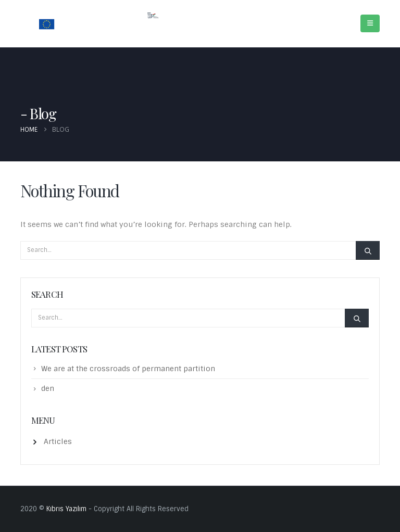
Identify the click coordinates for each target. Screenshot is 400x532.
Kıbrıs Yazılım (66, 509)
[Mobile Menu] (370, 23)
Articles (58, 441)
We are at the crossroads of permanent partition (128, 369)
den (48, 388)
